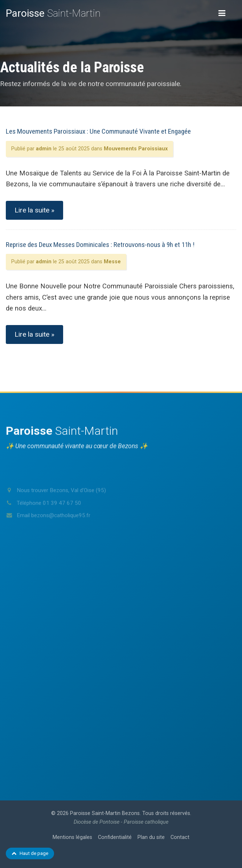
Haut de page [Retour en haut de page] (30, 853)
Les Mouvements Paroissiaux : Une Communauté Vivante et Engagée (98, 131)
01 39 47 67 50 (62, 514)
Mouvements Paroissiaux (136, 149)
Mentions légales (72, 837)
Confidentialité (115, 837)
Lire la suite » (34, 210)
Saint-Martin (53, 13)
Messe (112, 262)
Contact (180, 837)
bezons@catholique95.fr (61, 527)
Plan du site (151, 837)
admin (44, 149)
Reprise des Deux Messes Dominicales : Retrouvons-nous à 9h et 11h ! (100, 245)
